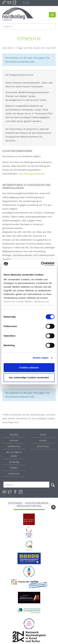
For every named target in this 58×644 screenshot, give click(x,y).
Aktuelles (14, 435)
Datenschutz (43, 446)
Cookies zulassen (29, 368)
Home (43, 435)
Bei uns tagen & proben (14, 454)
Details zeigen (41, 358)
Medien (14, 468)
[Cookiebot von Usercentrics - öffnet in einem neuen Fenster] (41, 264)
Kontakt (43, 440)
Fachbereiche (14, 446)
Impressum (14, 474)
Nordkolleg (14, 462)
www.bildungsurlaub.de (31, 174)
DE (27, 3)
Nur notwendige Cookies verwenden (29, 377)
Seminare (14, 440)
